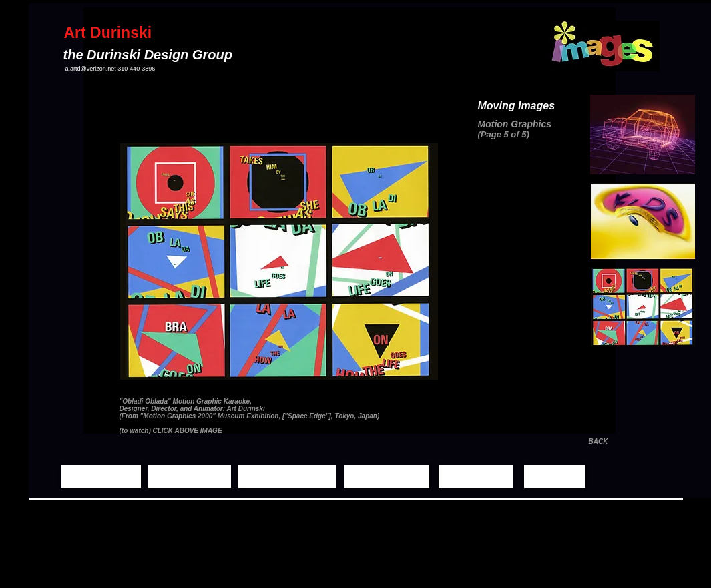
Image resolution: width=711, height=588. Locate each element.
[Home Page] (101, 476)
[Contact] (555, 476)
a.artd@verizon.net (91, 69)
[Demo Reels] (387, 476)
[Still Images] (190, 476)
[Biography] (476, 476)
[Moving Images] (287, 476)
